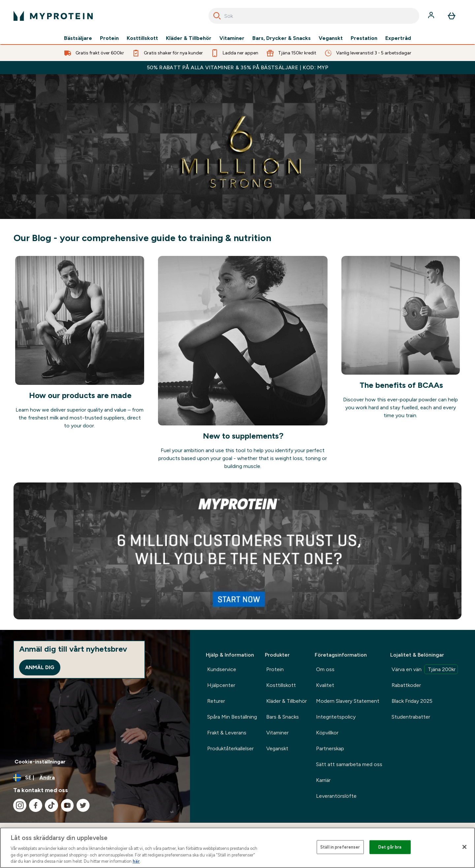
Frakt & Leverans (227, 733)
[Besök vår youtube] (67, 805)
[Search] (217, 16)
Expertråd (398, 38)
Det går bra (390, 847)
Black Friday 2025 (412, 701)
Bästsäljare (78, 38)
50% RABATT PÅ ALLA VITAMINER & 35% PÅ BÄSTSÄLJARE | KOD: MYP (238, 67)
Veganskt (331, 38)
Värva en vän (425, 669)
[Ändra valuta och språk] (95, 778)
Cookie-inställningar (40, 762)
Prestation (364, 38)
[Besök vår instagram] (20, 805)
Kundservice (222, 669)
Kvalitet (325, 685)
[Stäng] (464, 847)
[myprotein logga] (53, 16)
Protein (109, 38)
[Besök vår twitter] (83, 805)
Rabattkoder (406, 685)
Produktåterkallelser (230, 748)
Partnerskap (330, 748)
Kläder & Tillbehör (189, 38)
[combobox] (314, 16)
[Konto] (432, 16)
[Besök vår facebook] (36, 805)
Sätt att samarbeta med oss (349, 764)
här (136, 861)
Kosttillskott (142, 38)
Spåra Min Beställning (232, 717)
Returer (216, 701)
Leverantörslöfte (336, 796)
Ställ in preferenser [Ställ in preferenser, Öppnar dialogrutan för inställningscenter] (340, 847)
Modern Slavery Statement (348, 701)
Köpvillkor (327, 733)
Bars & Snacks (283, 717)
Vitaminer (232, 38)
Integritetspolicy (336, 717)
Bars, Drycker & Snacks (282, 38)
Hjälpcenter (221, 685)
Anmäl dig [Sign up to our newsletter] (40, 667)
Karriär (323, 780)
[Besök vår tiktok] (51, 805)
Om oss (325, 669)
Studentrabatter (411, 717)
